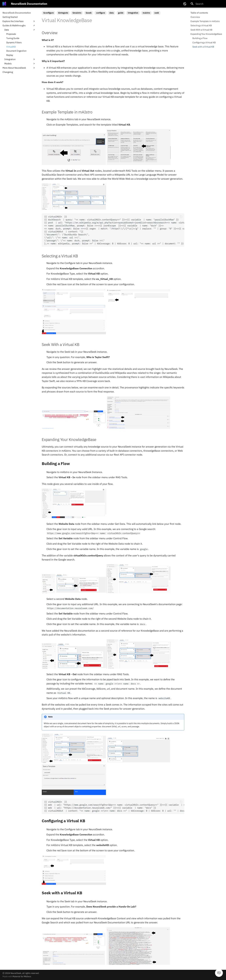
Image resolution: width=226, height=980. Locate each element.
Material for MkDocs (22, 976)
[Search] (207, 4)
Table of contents (199, 13)
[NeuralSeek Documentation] (4, 4)
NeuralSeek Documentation (17, 13)
